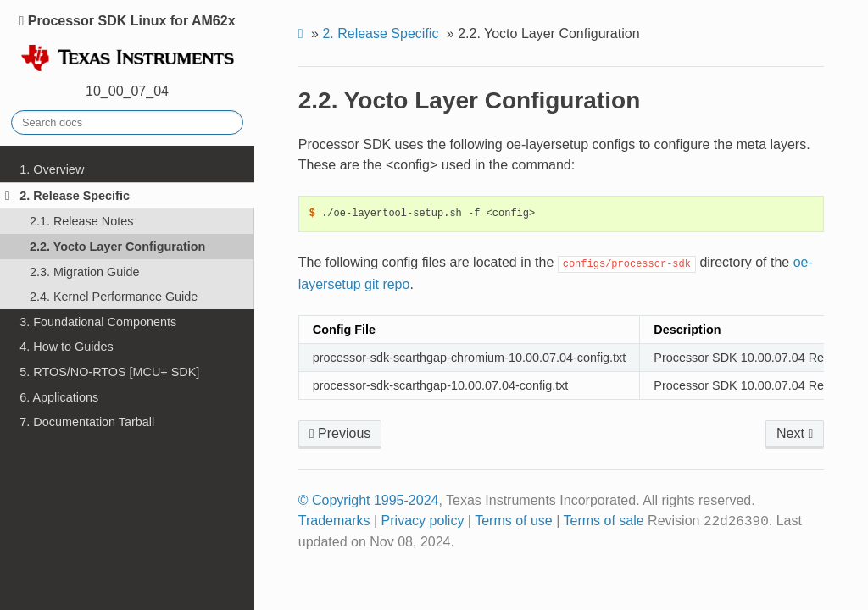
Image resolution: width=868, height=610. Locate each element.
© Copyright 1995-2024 (369, 500)
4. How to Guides (66, 347)
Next (795, 433)
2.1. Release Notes (81, 221)
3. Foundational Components (98, 322)
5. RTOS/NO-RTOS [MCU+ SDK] (109, 372)
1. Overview (52, 169)
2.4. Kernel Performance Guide (114, 297)
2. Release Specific (67, 196)
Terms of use (514, 521)
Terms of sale (604, 521)
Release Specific (380, 33)
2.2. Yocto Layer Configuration (117, 247)
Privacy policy (423, 521)
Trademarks (334, 521)
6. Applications (59, 397)
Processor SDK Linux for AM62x (127, 44)
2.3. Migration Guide (85, 272)
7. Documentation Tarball (87, 422)
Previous (340, 433)
